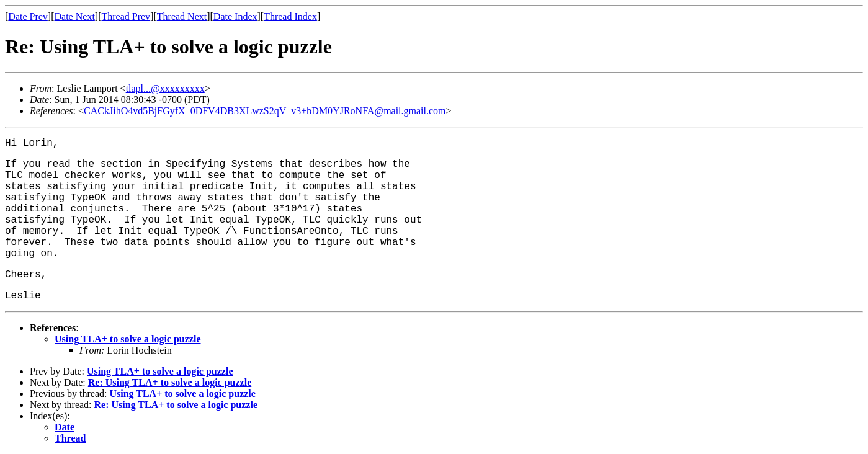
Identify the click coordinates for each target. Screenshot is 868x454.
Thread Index (290, 16)
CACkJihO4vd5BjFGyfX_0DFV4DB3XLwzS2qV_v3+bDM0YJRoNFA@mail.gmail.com (265, 111)
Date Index (235, 16)
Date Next (75, 16)
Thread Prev (126, 16)
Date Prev (28, 16)
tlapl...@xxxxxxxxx (165, 88)
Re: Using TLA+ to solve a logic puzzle (170, 382)
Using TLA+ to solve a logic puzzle (128, 339)
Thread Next (182, 16)
